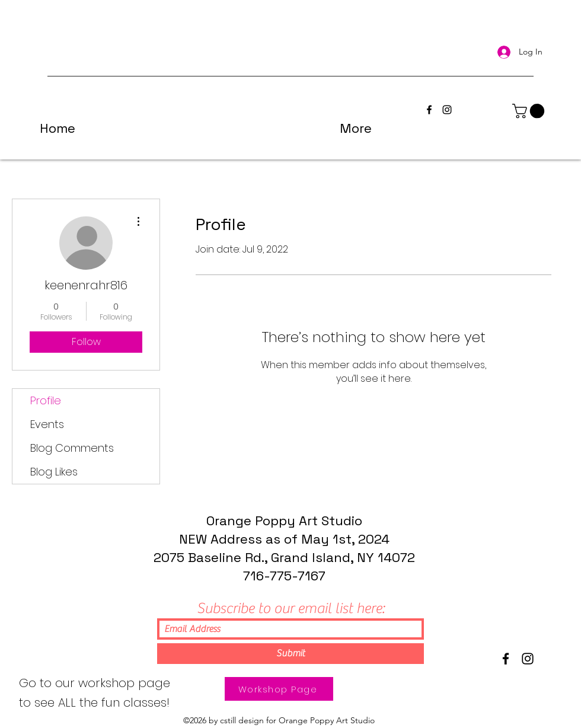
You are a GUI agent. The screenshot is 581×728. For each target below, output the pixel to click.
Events (47, 424)
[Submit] (290, 654)
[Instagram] (528, 659)
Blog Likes (54, 472)
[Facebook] (506, 659)
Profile (46, 400)
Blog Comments (72, 448)
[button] (530, 111)
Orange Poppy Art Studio (284, 521)
